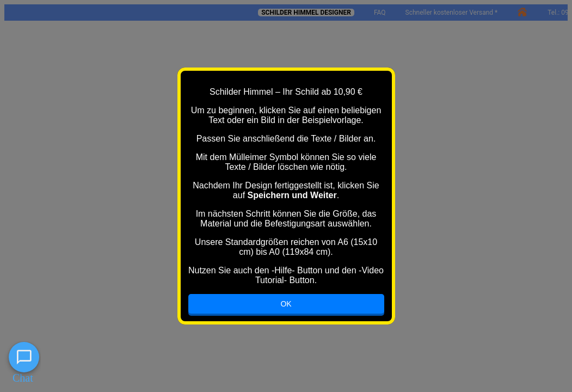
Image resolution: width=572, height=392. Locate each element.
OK (286, 304)
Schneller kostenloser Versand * (452, 13)
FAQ (380, 13)
